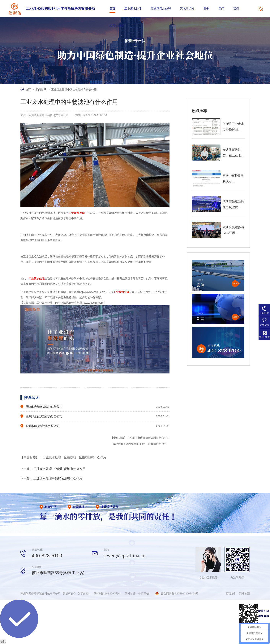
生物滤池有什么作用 (92, 457)
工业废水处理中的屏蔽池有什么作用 (58, 478)
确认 (3, 642)
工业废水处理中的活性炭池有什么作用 (59, 469)
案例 (206, 9)
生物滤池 (70, 457)
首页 (112, 9)
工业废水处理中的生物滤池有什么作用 (74, 90)
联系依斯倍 (117, 26)
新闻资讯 (41, 90)
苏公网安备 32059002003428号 (180, 593)
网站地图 (244, 593)
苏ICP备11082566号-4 (107, 593)
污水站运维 (187, 9)
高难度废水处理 (161, 9)
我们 (236, 9)
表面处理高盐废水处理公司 (44, 406)
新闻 (221, 9)
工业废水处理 (133, 9)
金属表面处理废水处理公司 (44, 416)
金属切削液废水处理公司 (43, 426)
